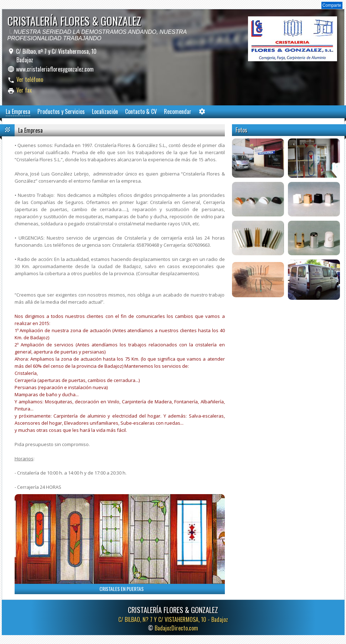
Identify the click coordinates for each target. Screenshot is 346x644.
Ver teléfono (30, 79)
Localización (105, 111)
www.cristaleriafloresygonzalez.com (55, 69)
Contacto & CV (141, 111)
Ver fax (24, 90)
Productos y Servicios (61, 111)
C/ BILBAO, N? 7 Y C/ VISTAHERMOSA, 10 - (173, 619)
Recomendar (178, 111)
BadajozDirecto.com (176, 628)
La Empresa (18, 111)
